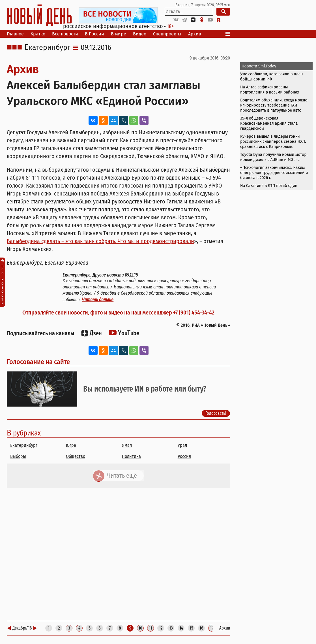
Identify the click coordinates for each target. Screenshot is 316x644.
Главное (15, 34)
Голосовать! (216, 413)
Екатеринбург (47, 48)
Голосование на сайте (38, 362)
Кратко (38, 34)
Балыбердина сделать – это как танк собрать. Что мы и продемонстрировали (100, 241)
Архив (195, 34)
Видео (140, 34)
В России (94, 34)
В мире (119, 34)
